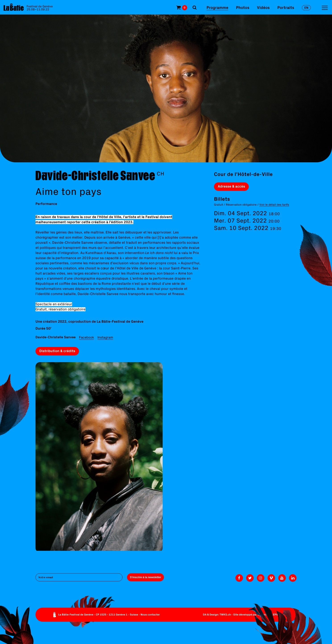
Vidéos (263, 7)
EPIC (276, 615)
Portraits (286, 7)
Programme (217, 7)
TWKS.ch (225, 615)
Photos (243, 7)
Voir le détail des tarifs (274, 205)
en (306, 8)
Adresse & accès (231, 186)
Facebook (86, 337)
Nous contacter (150, 615)
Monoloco (264, 615)
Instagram (105, 337)
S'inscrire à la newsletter (145, 577)
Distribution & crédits (57, 351)
